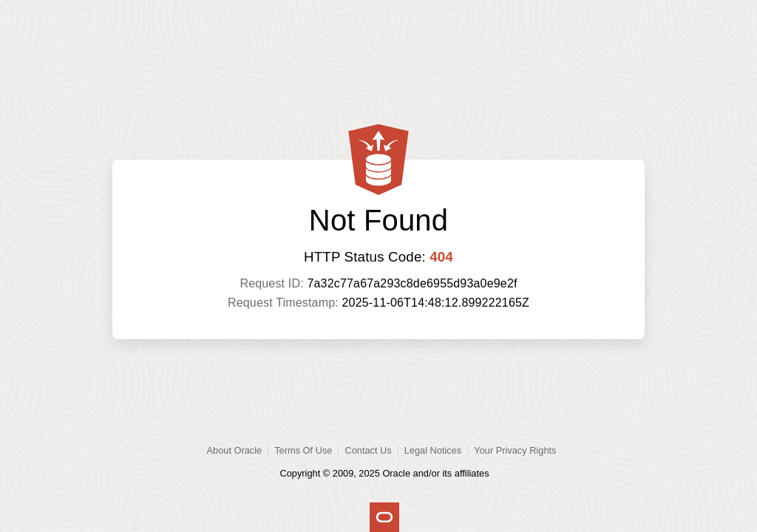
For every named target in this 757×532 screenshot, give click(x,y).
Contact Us (368, 450)
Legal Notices (433, 450)
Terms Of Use (303, 450)
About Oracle (235, 450)
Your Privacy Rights (515, 450)
